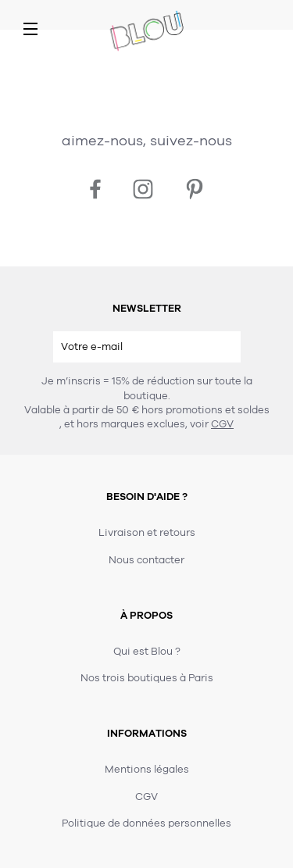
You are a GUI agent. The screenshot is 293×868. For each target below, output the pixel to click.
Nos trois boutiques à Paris (147, 678)
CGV (222, 424)
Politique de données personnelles (146, 823)
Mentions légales (147, 770)
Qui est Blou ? (147, 652)
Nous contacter (146, 560)
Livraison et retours (147, 533)
